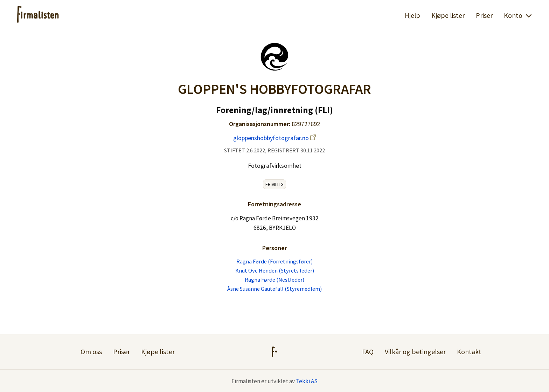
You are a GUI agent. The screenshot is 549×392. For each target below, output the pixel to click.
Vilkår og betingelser (415, 352)
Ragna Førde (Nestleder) (274, 280)
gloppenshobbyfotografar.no (274, 138)
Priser (484, 15)
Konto (518, 15)
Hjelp (412, 15)
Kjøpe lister (448, 15)
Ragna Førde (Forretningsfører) (274, 261)
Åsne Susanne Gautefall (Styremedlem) (274, 289)
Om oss (91, 352)
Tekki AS (307, 381)
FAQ (368, 352)
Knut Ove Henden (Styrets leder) (275, 270)
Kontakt (469, 352)
